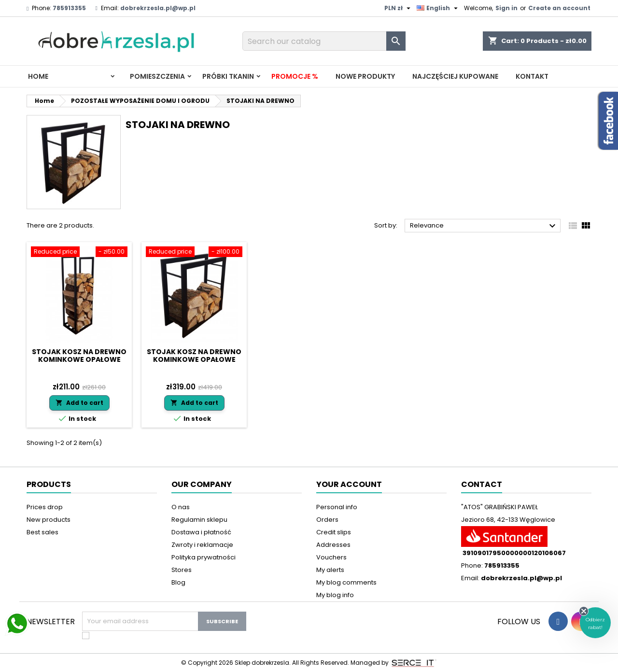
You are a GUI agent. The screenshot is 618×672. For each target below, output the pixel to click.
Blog (178, 582)
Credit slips (334, 532)
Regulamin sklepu (199, 520)
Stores (182, 570)
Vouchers (331, 557)
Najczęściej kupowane (455, 76)
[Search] (324, 41)
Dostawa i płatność (201, 532)
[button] (595, 623)
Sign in (506, 8)
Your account (349, 484)
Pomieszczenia (157, 76)
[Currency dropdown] (399, 8)
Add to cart (79, 403)
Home (38, 76)
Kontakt (532, 76)
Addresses (333, 545)
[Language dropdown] (438, 8)
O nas (181, 507)
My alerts (330, 570)
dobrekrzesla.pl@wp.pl (158, 8)
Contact (482, 484)
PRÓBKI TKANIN (228, 76)
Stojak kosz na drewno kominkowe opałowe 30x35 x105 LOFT (79, 359)
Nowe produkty (365, 76)
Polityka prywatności (204, 557)
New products (49, 520)
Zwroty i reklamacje (202, 545)
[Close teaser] (584, 611)
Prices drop (45, 507)
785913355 (69, 8)
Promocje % (295, 76)
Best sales (42, 532)
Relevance (484, 226)
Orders (327, 520)
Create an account (559, 8)
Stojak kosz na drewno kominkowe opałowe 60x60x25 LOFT (194, 359)
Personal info (337, 507)
